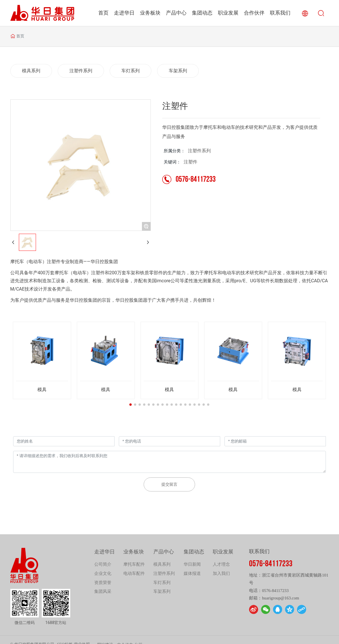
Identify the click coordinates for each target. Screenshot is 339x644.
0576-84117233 (196, 180)
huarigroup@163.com (280, 598)
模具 (42, 390)
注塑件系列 (199, 151)
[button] (131, 405)
